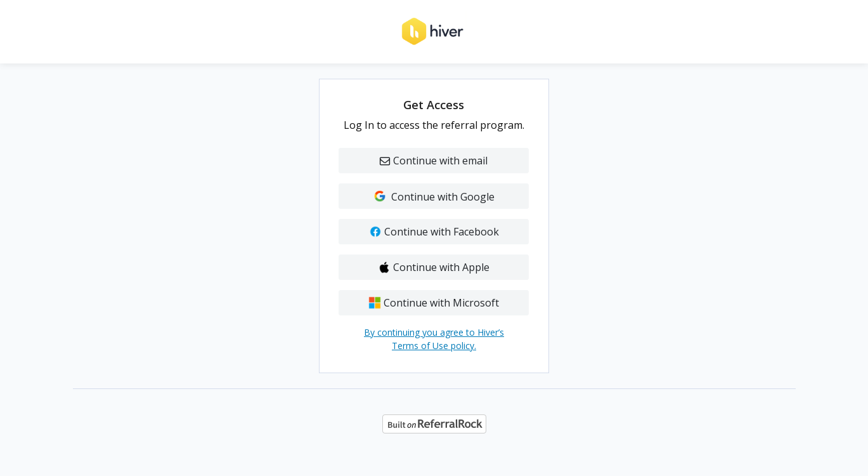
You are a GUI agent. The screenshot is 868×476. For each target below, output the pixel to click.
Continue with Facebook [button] (434, 232)
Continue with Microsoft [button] (434, 303)
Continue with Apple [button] (434, 267)
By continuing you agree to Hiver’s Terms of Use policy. (434, 339)
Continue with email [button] (434, 161)
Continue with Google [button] (434, 197)
